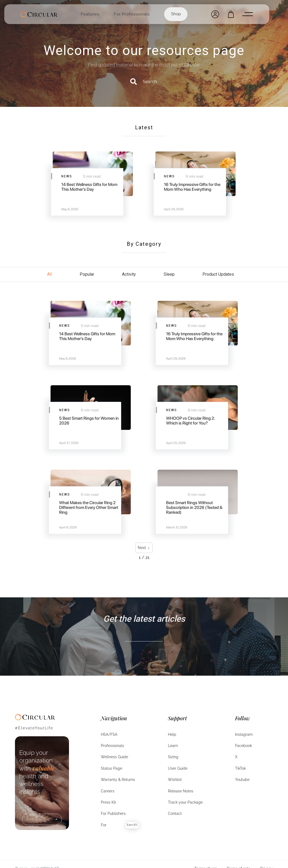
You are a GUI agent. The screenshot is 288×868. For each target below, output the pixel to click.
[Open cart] (231, 14)
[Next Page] (144, 548)
